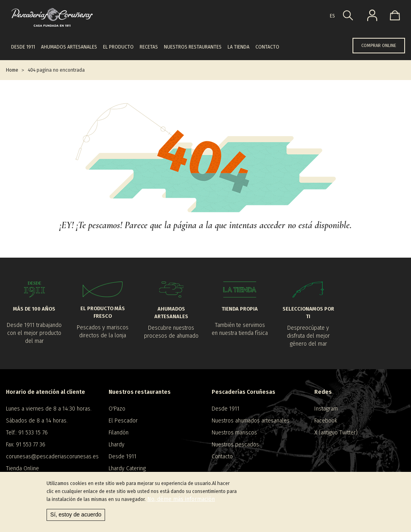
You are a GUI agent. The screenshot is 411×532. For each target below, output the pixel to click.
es (332, 16)
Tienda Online (22, 468)
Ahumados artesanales (69, 47)
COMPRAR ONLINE (379, 46)
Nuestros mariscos (234, 433)
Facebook (326, 421)
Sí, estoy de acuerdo (76, 514)
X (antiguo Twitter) (336, 433)
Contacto (267, 47)
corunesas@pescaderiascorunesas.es (51, 457)
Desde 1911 (23, 47)
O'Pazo (117, 409)
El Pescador (123, 421)
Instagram (326, 409)
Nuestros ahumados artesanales (251, 421)
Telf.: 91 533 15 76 (27, 433)
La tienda (239, 47)
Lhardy (117, 445)
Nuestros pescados (235, 445)
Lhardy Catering (127, 468)
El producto (118, 47)
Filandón (119, 433)
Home (12, 70)
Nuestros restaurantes (193, 47)
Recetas (149, 47)
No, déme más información (181, 499)
